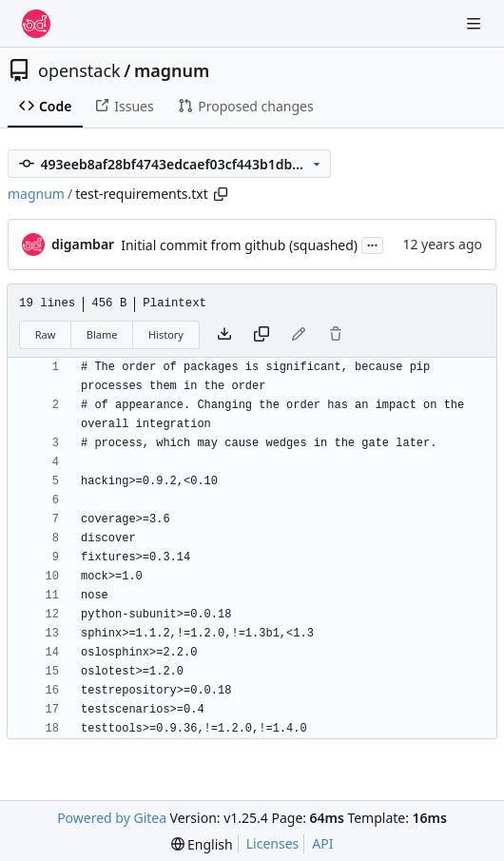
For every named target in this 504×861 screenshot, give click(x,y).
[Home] (36, 24)
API (322, 843)
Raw (46, 334)
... (373, 244)
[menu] (202, 844)
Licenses (273, 843)
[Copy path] (221, 194)
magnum (172, 70)
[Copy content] (262, 335)
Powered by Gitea (112, 818)
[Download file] (224, 335)
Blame (102, 334)
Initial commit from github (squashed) (239, 245)
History (166, 334)
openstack (79, 70)
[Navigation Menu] (475, 23)
